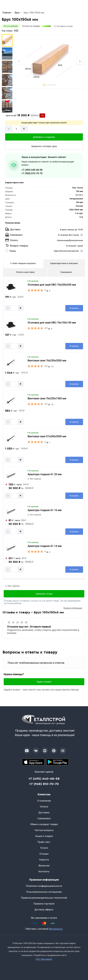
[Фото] (49, 61)
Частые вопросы (44, 830)
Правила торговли (44, 904)
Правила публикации (73, 608)
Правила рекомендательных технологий (44, 898)
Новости (44, 860)
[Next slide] (80, 61)
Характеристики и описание (64, 263)
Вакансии (44, 866)
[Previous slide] (19, 61)
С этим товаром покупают (23, 263)
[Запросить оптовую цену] (44, 146)
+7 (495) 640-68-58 (32, 170)
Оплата (44, 807)
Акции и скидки (44, 836)
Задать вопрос (44, 682)
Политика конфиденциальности (44, 886)
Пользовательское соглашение (44, 892)
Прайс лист (44, 842)
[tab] (44, 85)
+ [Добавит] (24, 129)
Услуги (44, 848)
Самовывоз (66, 272)
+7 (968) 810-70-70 (32, 173)
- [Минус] (9, 129)
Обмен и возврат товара (44, 824)
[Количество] (16, 129)
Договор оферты (44, 910)
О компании (44, 801)
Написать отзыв (44, 594)
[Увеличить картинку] (11, 287)
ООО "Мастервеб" (44, 959)
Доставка (44, 813)
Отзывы (44, 854)
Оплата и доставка (25, 272)
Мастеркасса (56, 929)
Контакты (44, 871)
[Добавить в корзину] (44, 137)
